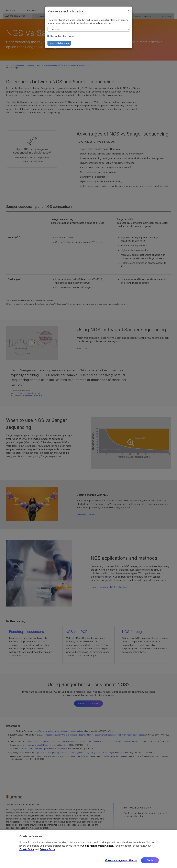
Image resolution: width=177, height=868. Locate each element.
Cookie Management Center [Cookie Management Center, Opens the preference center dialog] (121, 860)
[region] (88, 849)
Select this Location (59, 46)
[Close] (129, 13)
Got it (150, 860)
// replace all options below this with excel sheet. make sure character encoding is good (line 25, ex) (89, 31)
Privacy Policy (47, 849)
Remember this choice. (61, 39)
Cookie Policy (27, 849)
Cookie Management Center (97, 846)
